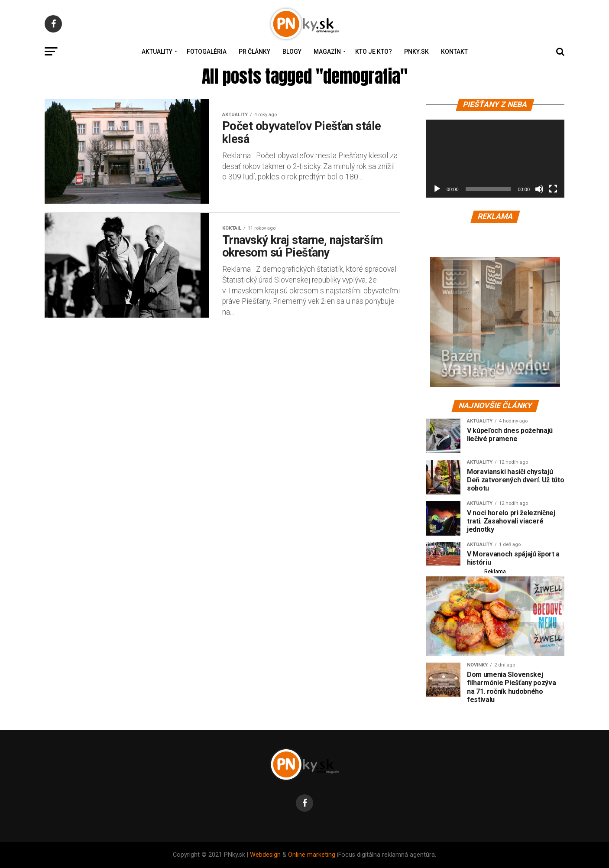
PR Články (254, 52)
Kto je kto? (374, 52)
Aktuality (157, 52)
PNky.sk (416, 52)
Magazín (327, 52)
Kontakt (454, 52)
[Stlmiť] (539, 189)
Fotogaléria (207, 52)
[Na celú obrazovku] (553, 189)
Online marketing (312, 855)
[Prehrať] (437, 189)
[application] (495, 159)
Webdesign (265, 855)
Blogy (292, 52)
